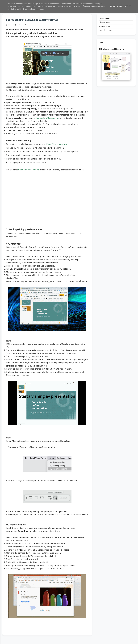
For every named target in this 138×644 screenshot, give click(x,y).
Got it (128, 6)
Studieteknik (105, 27)
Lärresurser (30, 25)
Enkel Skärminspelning (57, 144)
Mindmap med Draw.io (112, 49)
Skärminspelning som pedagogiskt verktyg (32, 20)
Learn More (116, 6)
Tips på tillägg (106, 31)
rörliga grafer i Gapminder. (46, 118)
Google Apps (105, 18)
